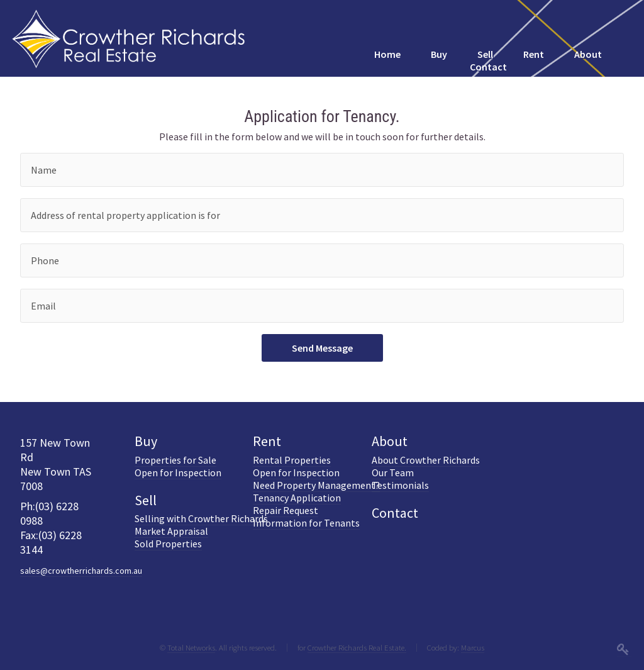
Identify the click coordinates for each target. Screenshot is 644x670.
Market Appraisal (171, 531)
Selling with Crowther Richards (201, 518)
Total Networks (191, 647)
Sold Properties (168, 544)
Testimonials (400, 485)
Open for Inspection (178, 472)
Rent (267, 441)
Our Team (393, 472)
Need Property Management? (316, 485)
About (390, 441)
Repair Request (286, 510)
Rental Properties (292, 460)
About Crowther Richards (426, 460)
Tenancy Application (297, 498)
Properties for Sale (175, 460)
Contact (395, 513)
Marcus (473, 647)
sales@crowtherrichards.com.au (81, 571)
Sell (146, 500)
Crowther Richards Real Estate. (357, 647)
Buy (146, 441)
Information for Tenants (306, 523)
